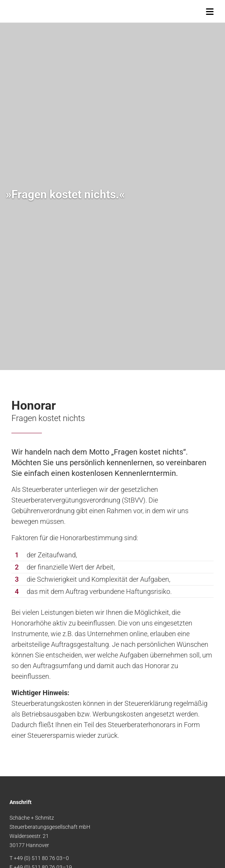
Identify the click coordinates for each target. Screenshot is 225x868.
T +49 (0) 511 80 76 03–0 (39, 858)
